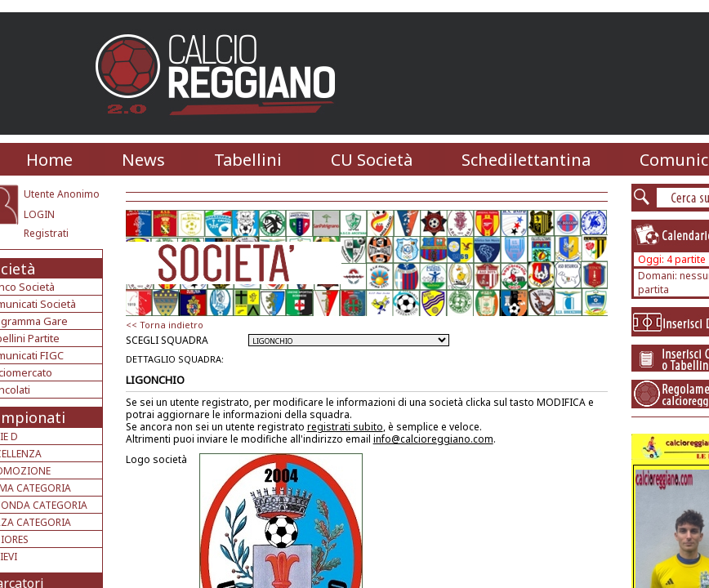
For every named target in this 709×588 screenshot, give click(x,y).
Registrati (46, 233)
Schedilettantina (526, 160)
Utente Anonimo (62, 194)
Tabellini (248, 160)
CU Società (372, 160)
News (143, 160)
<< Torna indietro (165, 325)
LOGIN (39, 214)
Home (49, 160)
